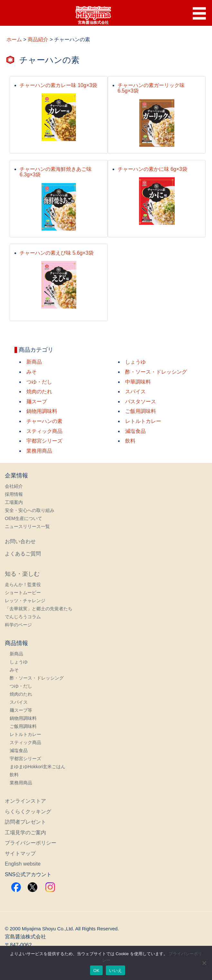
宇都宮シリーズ (44, 441)
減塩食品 (135, 431)
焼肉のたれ (39, 392)
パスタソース (141, 402)
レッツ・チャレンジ (25, 601)
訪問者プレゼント (25, 822)
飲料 (130, 441)
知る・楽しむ (22, 574)
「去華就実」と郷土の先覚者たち (39, 609)
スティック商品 (44, 431)
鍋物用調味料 (42, 411)
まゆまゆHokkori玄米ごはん (37, 767)
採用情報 (14, 494)
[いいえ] (204, 963)
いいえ (115, 970)
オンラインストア (25, 801)
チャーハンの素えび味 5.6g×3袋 (57, 253)
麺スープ (37, 402)
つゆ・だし (39, 382)
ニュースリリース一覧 (27, 526)
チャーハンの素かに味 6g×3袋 (152, 169)
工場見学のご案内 (25, 833)
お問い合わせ (20, 541)
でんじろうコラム (23, 617)
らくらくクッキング (28, 812)
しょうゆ (135, 362)
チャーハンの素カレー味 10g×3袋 (58, 85)
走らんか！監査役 (23, 584)
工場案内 (14, 502)
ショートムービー (23, 593)
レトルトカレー (143, 421)
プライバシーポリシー (31, 843)
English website (23, 864)
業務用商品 (39, 451)
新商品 (34, 362)
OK (96, 970)
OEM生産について (23, 518)
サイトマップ (20, 853)
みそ (32, 372)
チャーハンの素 (44, 421)
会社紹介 (14, 486)
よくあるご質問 (23, 554)
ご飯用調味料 (141, 411)
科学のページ (18, 625)
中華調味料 (138, 382)
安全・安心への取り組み (30, 510)
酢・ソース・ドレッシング (156, 372)
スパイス (135, 392)
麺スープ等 (21, 710)
